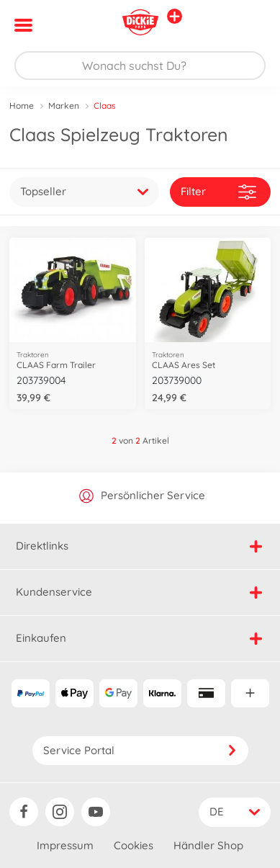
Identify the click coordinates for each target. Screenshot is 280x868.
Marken (64, 106)
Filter (218, 192)
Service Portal (140, 750)
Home (22, 106)
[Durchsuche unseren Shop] (140, 66)
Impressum (65, 845)
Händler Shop (208, 845)
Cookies (134, 845)
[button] (249, 25)
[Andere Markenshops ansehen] (175, 16)
